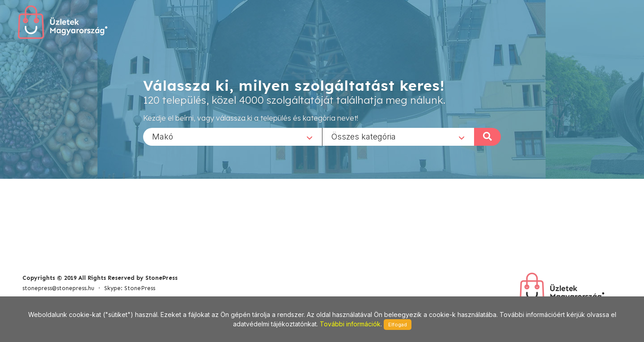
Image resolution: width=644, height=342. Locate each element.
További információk (350, 324)
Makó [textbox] (163, 136)
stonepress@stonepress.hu (58, 288)
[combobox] (233, 136)
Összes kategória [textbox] (364, 136)
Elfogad (398, 325)
